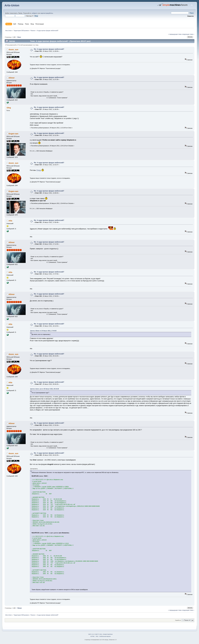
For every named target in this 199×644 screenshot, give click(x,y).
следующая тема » (188, 34)
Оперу (39, 170)
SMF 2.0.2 (91, 634)
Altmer (12, 78)
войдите (35, 13)
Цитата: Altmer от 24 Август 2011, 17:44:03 (43, 331)
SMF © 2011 (99, 634)
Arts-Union (12, 5)
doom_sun (13, 49)
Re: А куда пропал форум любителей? (49, 49)
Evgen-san (13, 134)
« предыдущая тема (175, 34)
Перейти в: (178, 620)
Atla (10, 221)
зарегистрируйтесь (47, 13)
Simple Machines (108, 634)
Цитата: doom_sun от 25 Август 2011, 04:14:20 (44, 389)
